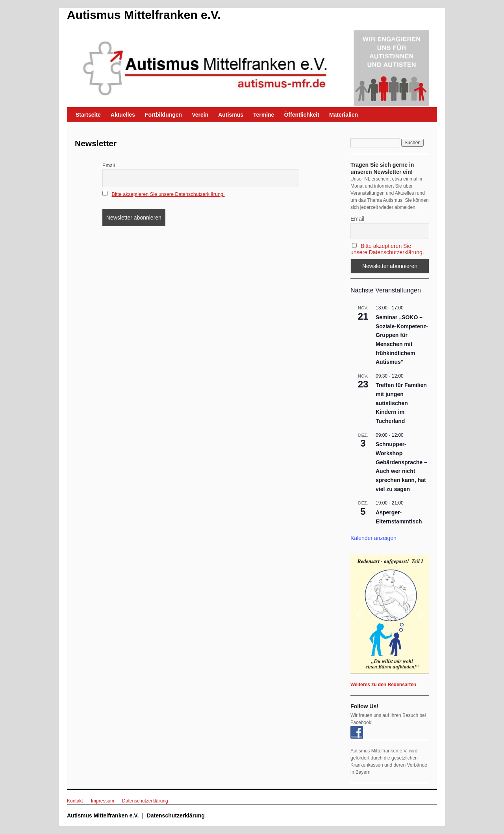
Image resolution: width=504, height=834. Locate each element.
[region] (390, 614)
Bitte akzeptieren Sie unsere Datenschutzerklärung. (168, 194)
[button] (390, 614)
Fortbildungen (163, 115)
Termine (264, 115)
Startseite (88, 115)
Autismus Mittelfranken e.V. (144, 15)
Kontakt (75, 801)
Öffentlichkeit (301, 115)
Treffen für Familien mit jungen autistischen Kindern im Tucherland (401, 403)
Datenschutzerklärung (145, 801)
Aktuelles (123, 115)
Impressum (103, 801)
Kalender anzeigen (373, 538)
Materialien (344, 115)
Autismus (231, 115)
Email (109, 166)
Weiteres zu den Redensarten (383, 685)
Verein (200, 115)
